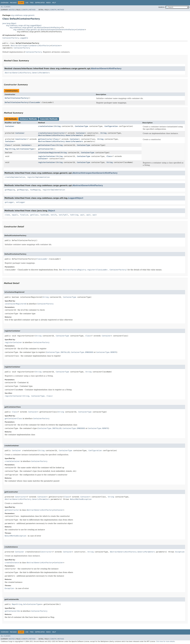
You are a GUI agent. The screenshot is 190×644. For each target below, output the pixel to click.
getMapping (10, 190)
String (57, 126)
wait (82, 215)
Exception (180, 552)
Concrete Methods (49, 119)
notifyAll (63, 215)
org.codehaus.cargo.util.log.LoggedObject (24, 25)
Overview (5, 3)
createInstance (45, 133)
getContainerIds (46, 149)
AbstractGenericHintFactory (106, 69)
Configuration (111, 126)
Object (52, 211)
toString (74, 215)
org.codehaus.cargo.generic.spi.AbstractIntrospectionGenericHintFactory (44, 30)
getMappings (23, 190)
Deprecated (40, 3)
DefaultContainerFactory (16, 98)
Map (7, 149)
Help (54, 3)
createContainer (46, 126)
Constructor (59, 133)
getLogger (9, 202)
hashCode (45, 215)
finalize (24, 215)
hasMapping (35, 190)
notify (54, 215)
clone (7, 215)
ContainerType (82, 126)
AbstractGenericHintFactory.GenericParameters (27, 73)
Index (48, 3)
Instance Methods (28, 119)
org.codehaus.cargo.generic (23, 15)
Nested (12, 10)
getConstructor (45, 139)
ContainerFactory (11, 38)
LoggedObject (76, 198)
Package (13, 3)
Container (81, 30)
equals (15, 215)
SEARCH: (162, 7)
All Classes (6, 7)
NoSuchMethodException (81, 499)
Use (27, 3)
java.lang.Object (9, 23)
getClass (34, 215)
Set (18, 149)
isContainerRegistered (49, 153)
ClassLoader (35, 102)
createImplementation (15, 177)
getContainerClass (47, 145)
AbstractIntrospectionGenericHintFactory (30, 46)
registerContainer (47, 156)
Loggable (24, 38)
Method (32, 10)
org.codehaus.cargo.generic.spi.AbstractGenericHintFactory (35, 28)
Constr (25, 10)
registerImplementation (38, 177)
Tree (32, 3)
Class (56, 139)
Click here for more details (165, 641)
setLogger (21, 202)
